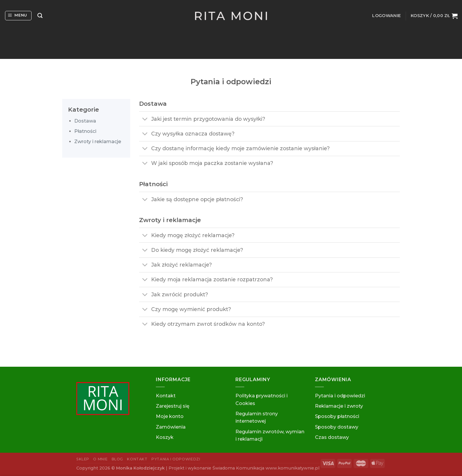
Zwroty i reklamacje (98, 142)
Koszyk (165, 437)
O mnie (100, 459)
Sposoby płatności (337, 416)
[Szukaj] (40, 16)
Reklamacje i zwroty (339, 406)
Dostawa (85, 121)
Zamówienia (171, 427)
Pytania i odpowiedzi (340, 396)
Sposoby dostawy (337, 427)
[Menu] (18, 16)
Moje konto (170, 416)
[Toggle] (145, 119)
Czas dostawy (332, 437)
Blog (117, 459)
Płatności (85, 131)
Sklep (83, 459)
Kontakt (166, 396)
